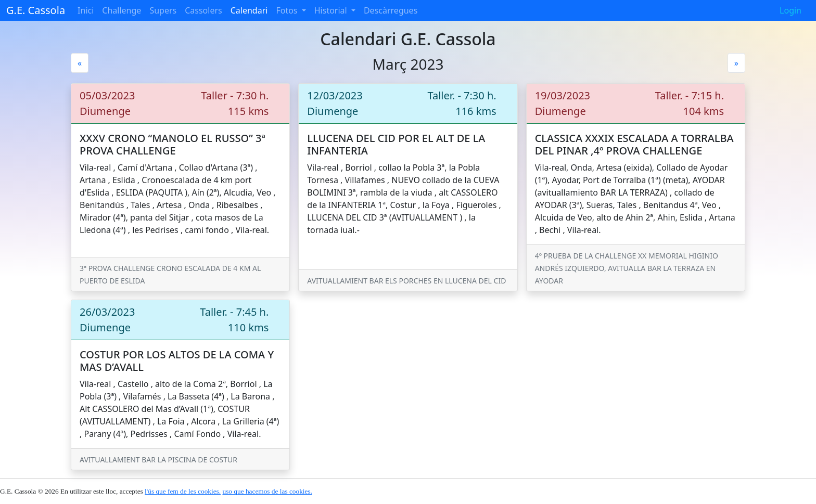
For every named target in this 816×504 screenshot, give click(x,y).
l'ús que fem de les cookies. (183, 491)
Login (790, 10)
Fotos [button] (288, 10)
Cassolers (203, 10)
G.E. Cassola (36, 10)
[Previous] (80, 63)
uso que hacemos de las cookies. (267, 491)
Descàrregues (391, 10)
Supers (163, 10)
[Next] (736, 63)
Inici (86, 10)
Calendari (249, 10)
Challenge (122, 10)
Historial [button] (332, 10)
